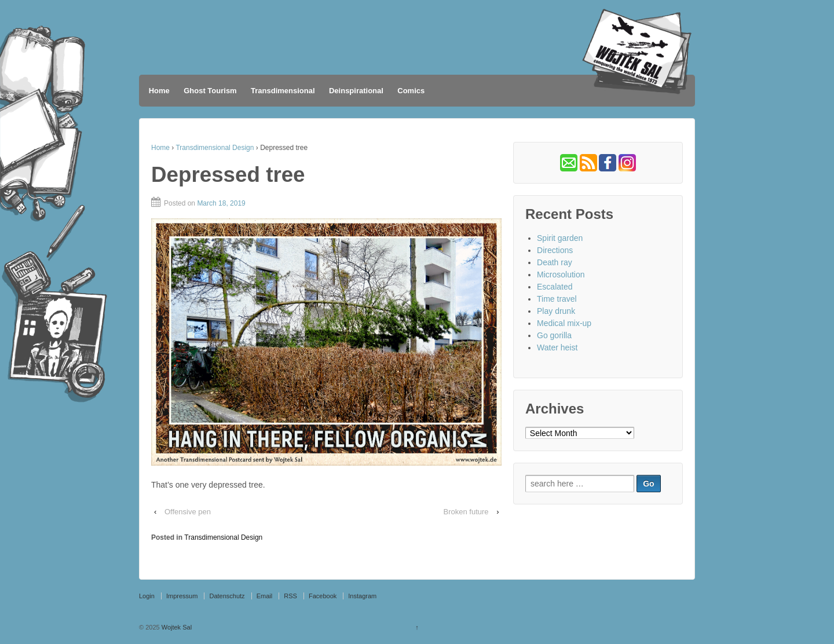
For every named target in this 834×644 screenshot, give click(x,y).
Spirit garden (560, 238)
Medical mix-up (564, 323)
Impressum (182, 596)
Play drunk (556, 311)
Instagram (362, 596)
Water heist (557, 347)
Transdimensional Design (215, 148)
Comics (411, 91)
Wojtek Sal (176, 627)
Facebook (323, 596)
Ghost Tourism (210, 91)
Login (147, 596)
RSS (290, 596)
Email (265, 596)
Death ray (555, 262)
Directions (555, 250)
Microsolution (561, 275)
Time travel (557, 299)
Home (159, 91)
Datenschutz (227, 596)
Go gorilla (554, 335)
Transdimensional (283, 91)
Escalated (555, 287)
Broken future (466, 512)
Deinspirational (356, 91)
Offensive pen (188, 512)
